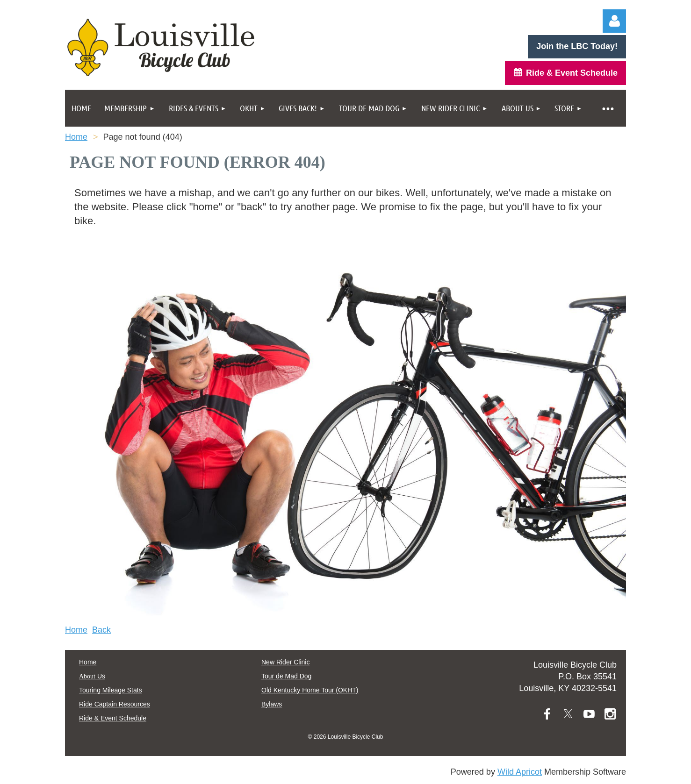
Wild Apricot (520, 772)
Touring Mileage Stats (111, 690)
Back (101, 630)
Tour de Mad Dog (286, 676)
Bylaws (272, 704)
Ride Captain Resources (115, 704)
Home (76, 137)
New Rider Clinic (285, 662)
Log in (614, 21)
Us (92, 676)
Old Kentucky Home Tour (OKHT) (310, 690)
